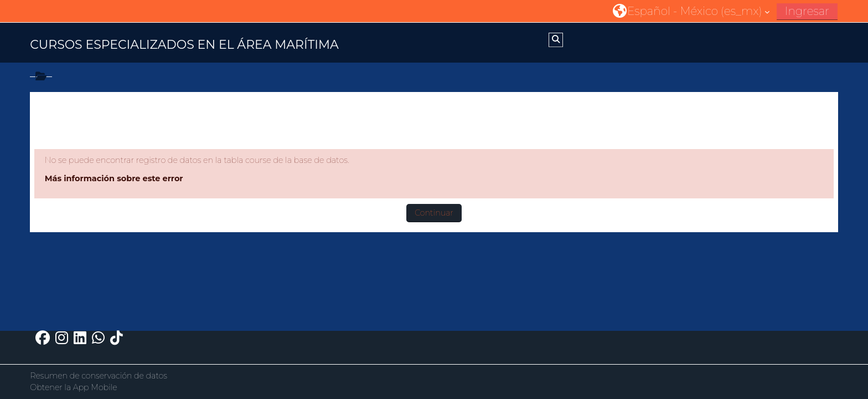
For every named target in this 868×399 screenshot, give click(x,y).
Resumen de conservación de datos (99, 376)
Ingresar (807, 11)
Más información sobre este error (114, 178)
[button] (691, 11)
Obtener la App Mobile (74, 387)
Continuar (434, 213)
